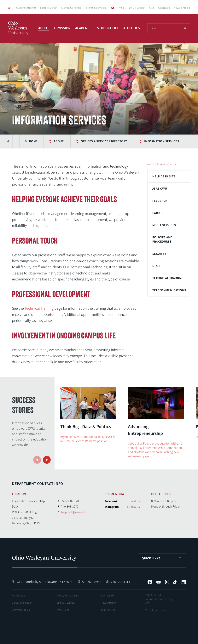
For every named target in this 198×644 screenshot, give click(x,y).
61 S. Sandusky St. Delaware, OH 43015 (45, 582)
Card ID (158, 213)
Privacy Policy (108, 603)
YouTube (159, 582)
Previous (8, 141)
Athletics (132, 28)
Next (47, 460)
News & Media (182, 8)
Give (152, 8)
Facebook (150, 582)
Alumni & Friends (71, 8)
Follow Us (133, 507)
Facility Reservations (68, 596)
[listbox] (162, 558)
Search (185, 28)
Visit (122, 8)
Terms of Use (108, 610)
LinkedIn (184, 582)
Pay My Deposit (137, 8)
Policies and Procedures (162, 239)
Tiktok (175, 582)
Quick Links (151, 558)
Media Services (164, 225)
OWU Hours (63, 610)
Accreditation (19, 596)
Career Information (22, 603)
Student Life (108, 28)
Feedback (160, 201)
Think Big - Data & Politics (86, 427)
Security (159, 254)
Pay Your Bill (107, 596)
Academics (84, 28)
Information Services (162, 141)
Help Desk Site (164, 176)
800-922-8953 (92, 582)
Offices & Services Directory (104, 141)
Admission (62, 28)
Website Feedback (156, 610)
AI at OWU (160, 189)
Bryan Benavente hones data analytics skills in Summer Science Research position (88, 439)
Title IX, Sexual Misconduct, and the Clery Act (159, 599)
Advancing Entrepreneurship (146, 430)
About (44, 28)
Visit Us (135, 501)
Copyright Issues (21, 610)
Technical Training (168, 278)
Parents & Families (95, 8)
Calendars (164, 8)
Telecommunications (169, 290)
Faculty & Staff (49, 8)
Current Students (26, 8)
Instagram (167, 582)
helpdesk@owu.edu (74, 512)
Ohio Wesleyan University (20, 32)
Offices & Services (66, 603)
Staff (157, 266)
